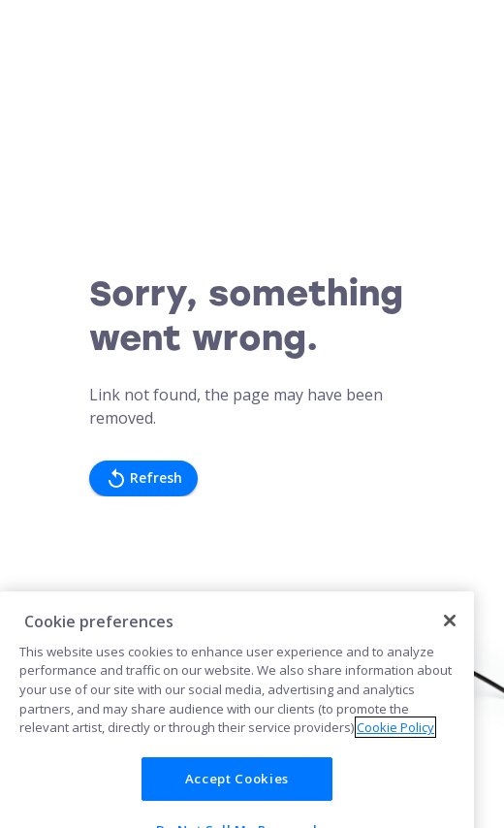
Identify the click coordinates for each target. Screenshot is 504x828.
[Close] (450, 631)
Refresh (143, 478)
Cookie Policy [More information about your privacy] (395, 738)
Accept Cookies (237, 789)
